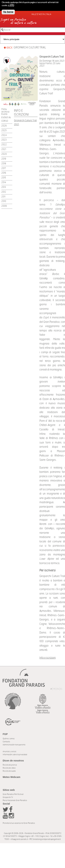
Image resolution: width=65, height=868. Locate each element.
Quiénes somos (9, 739)
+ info (11, 5)
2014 (4, 183)
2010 (4, 201)
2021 (4, 149)
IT (51, 689)
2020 (4, 154)
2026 (4, 126)
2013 (4, 187)
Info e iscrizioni (47, 658)
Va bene (8, 12)
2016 (4, 173)
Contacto (6, 742)
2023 (4, 140)
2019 (4, 159)
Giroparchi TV (8, 797)
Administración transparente (14, 745)
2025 (4, 131)
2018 (4, 164)
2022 (4, 145)
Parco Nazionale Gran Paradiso (15, 800)
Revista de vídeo (9, 768)
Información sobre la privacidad (15, 755)
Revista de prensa (10, 765)
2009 (4, 206)
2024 (4, 135)
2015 (4, 178)
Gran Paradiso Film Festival (13, 794)
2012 (4, 192)
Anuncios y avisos (10, 752)
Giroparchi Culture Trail (30, 48)
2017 (4, 168)
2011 (3, 197)
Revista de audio (9, 771)
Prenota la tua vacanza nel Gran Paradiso (19, 823)
